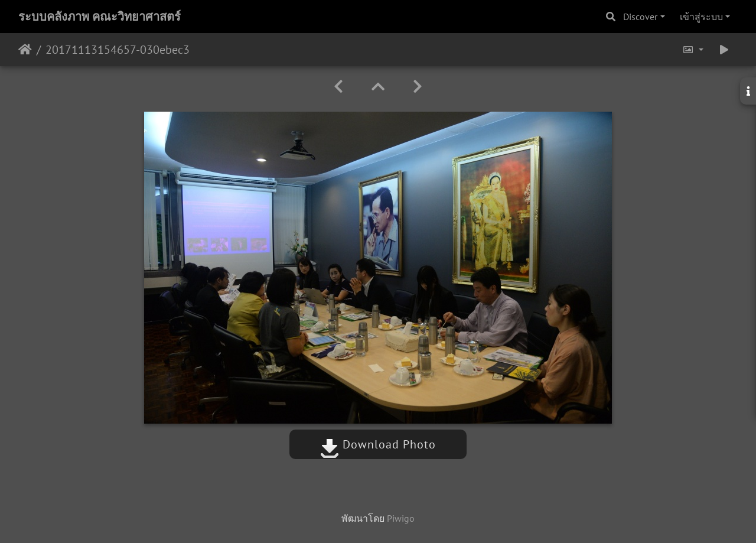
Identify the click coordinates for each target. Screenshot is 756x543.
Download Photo (378, 444)
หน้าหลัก (25, 50)
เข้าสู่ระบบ (701, 17)
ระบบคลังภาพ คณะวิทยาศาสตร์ (100, 17)
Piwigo (401, 518)
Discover (640, 17)
